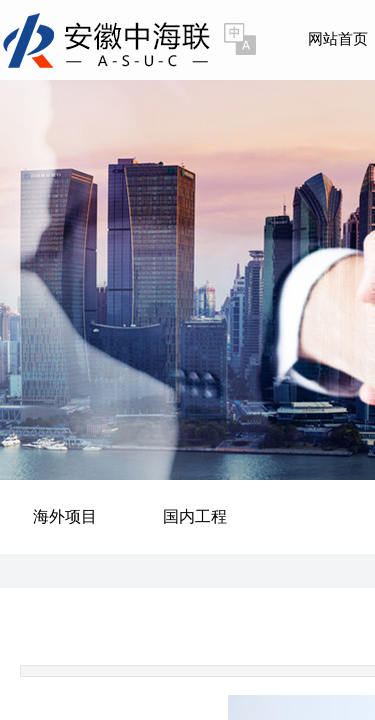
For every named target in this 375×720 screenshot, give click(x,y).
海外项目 (65, 516)
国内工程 (195, 516)
